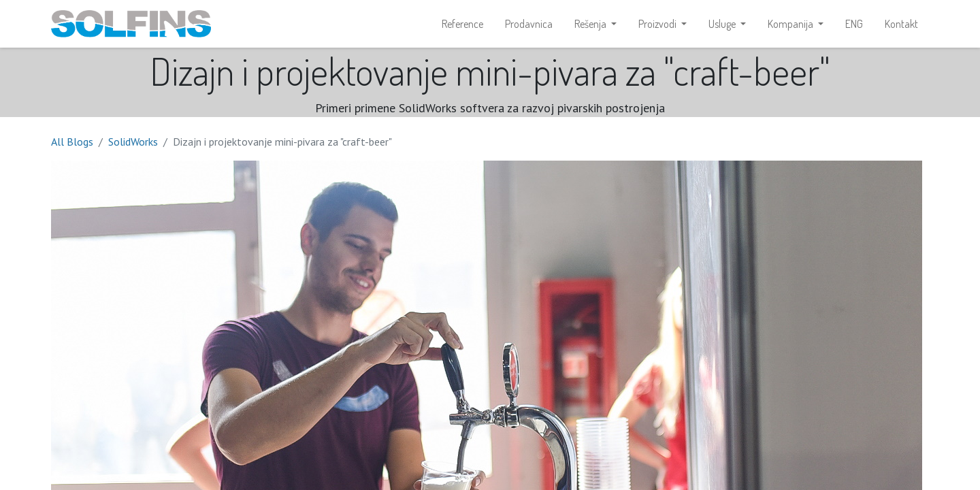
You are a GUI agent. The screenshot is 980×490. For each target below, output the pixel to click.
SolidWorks (133, 143)
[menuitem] (462, 24)
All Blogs (72, 143)
